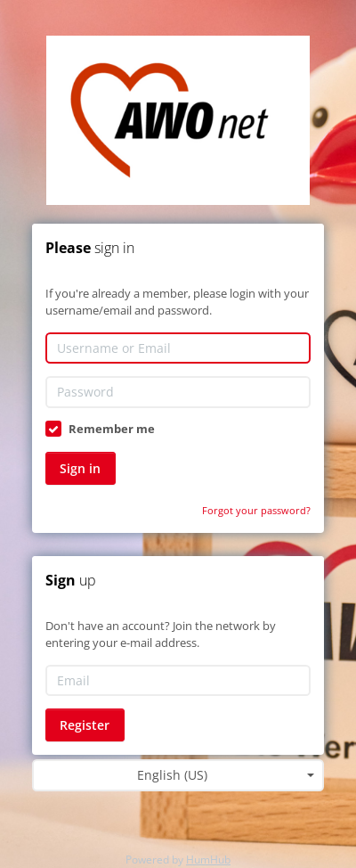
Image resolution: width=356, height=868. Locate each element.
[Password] (178, 392)
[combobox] (178, 775)
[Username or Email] (178, 348)
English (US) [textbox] (172, 775)
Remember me (112, 429)
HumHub (208, 860)
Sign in (80, 468)
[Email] (178, 681)
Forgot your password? (256, 510)
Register (85, 725)
